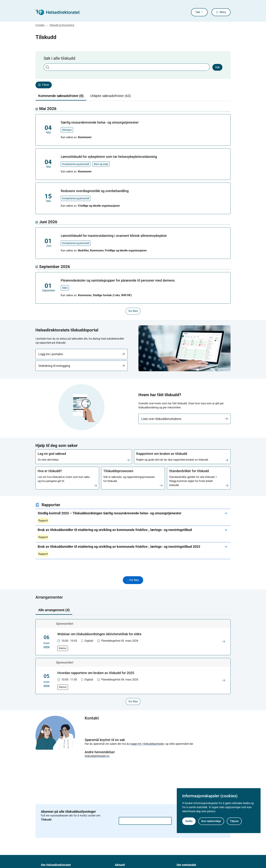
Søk (194, 12)
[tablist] (133, 96)
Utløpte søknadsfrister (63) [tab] (111, 96)
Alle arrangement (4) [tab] (54, 610)
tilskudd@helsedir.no (97, 756)
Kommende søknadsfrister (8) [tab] (61, 96)
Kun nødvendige (211, 821)
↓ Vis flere (133, 580)
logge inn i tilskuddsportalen (147, 744)
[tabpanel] (133, 210)
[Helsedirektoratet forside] (60, 12)
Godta (189, 821)
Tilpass (234, 821)
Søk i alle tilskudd (59, 58)
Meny (223, 12)
